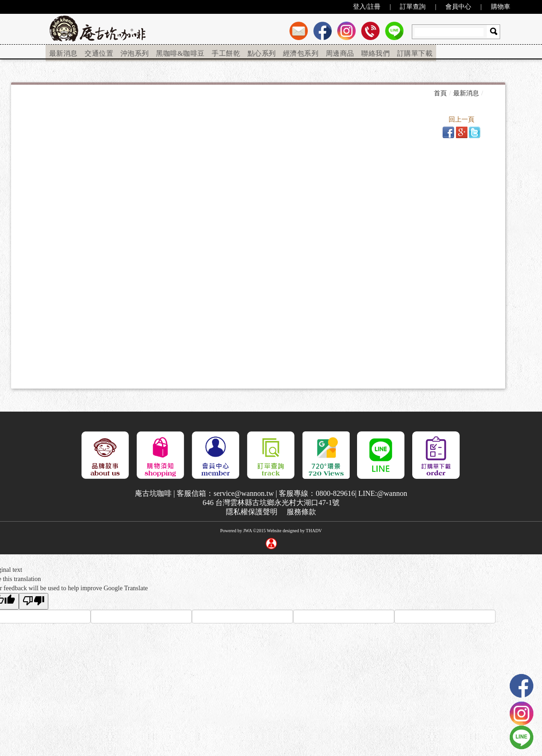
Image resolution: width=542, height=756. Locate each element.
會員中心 (458, 7)
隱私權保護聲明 (252, 512)
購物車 (501, 7)
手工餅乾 (225, 52)
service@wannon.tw (244, 493)
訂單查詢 (413, 7)
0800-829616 (335, 493)
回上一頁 (461, 119)
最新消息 (63, 52)
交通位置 (99, 52)
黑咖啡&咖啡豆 (180, 52)
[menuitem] (63, 52)
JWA (247, 531)
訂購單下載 (415, 52)
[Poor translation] (34, 601)
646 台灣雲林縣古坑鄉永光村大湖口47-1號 (271, 503)
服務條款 (301, 512)
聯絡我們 (376, 52)
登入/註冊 (367, 7)
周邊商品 (340, 52)
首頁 (440, 93)
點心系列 (261, 52)
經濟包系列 (301, 52)
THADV (314, 531)
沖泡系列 (135, 52)
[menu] (241, 52)
